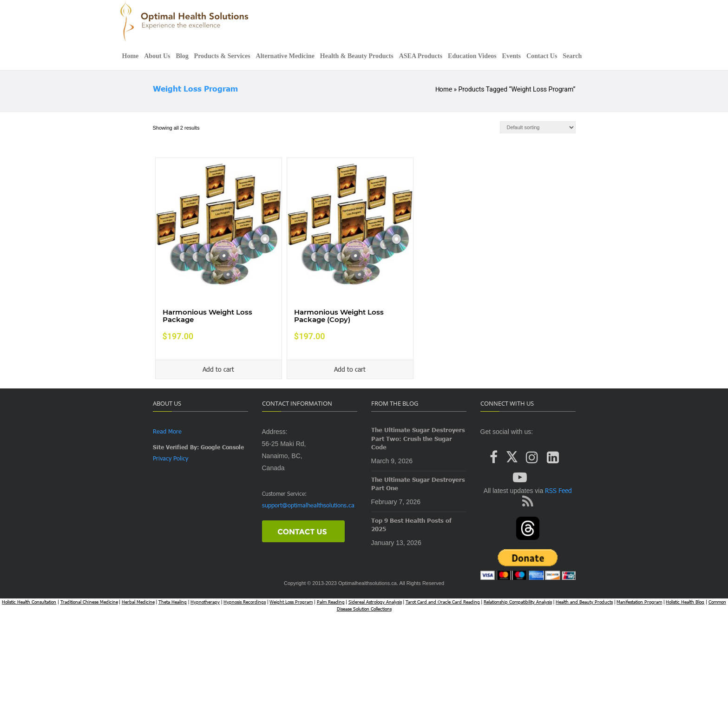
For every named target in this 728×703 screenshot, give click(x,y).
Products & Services (222, 56)
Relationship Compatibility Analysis (518, 602)
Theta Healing (173, 602)
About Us (157, 56)
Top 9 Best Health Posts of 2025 (411, 525)
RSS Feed (557, 490)
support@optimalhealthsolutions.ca (308, 505)
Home (131, 56)
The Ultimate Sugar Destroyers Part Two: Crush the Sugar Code (418, 438)
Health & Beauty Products (357, 56)
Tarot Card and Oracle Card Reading (443, 602)
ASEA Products (421, 56)
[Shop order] (538, 127)
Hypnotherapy (205, 602)
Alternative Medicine (285, 56)
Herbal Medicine (138, 602)
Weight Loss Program (195, 89)
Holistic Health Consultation (29, 602)
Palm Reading (331, 602)
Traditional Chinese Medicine (89, 602)
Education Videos (472, 56)
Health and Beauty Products (584, 602)
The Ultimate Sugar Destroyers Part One (418, 484)
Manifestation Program (639, 602)
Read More (167, 431)
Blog (182, 56)
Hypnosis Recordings (245, 602)
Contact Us (542, 56)
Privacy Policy (171, 458)
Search (572, 56)
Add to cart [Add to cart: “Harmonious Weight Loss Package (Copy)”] (350, 369)
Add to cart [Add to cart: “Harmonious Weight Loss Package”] (218, 369)
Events (512, 56)
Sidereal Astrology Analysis (375, 602)
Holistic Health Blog (685, 602)
